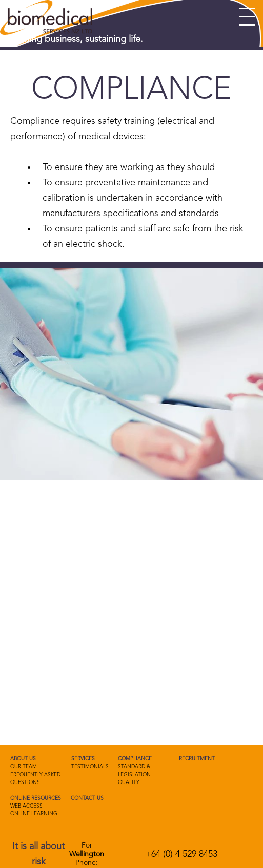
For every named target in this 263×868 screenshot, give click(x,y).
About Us (23, 759)
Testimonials (90, 767)
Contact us (87, 798)
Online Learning (34, 814)
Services (83, 759)
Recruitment (197, 759)
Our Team (24, 767)
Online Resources (36, 798)
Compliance (135, 759)
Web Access (26, 806)
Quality (129, 782)
